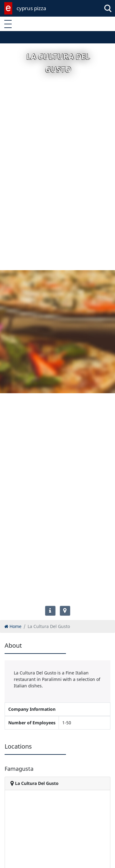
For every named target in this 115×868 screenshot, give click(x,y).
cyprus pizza (31, 8)
